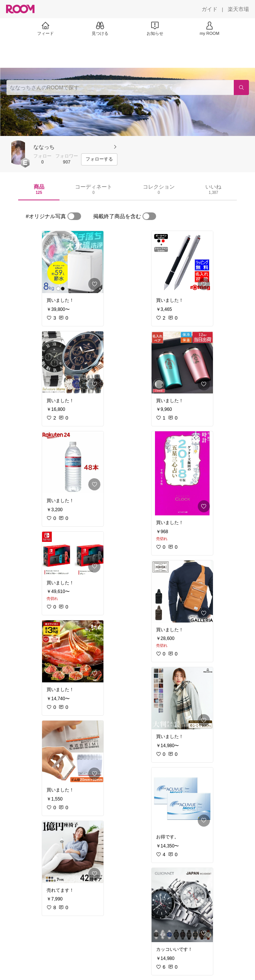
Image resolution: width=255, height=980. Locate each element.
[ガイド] (210, 9)
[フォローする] (99, 159)
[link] (73, 262)
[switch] (74, 216)
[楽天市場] (238, 9)
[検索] (241, 87)
